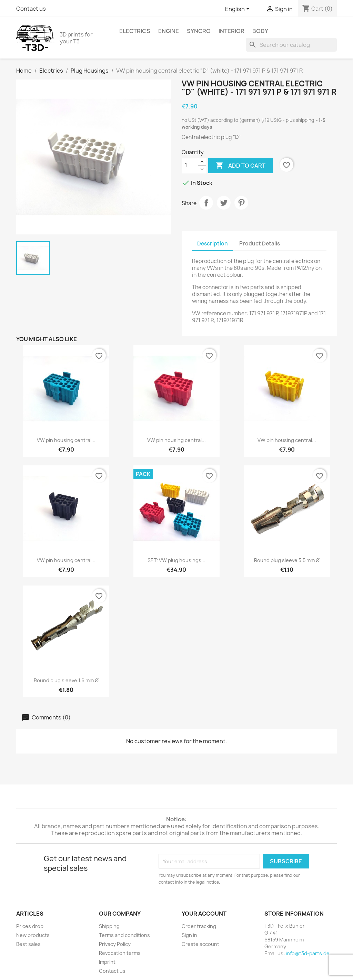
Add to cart (240, 166)
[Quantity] (190, 166)
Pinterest (241, 203)
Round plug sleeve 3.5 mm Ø (287, 560)
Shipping (109, 926)
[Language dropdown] (239, 9)
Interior (231, 31)
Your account (204, 914)
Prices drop (30, 926)
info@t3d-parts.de (308, 953)
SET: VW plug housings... (176, 560)
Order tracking (199, 926)
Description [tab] (213, 244)
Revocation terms (120, 953)
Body (260, 31)
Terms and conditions (124, 935)
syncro (199, 31)
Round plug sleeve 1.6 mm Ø (66, 680)
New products (33, 935)
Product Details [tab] (260, 244)
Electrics (135, 31)
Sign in (189, 935)
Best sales (28, 944)
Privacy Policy (115, 944)
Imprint (107, 962)
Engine (169, 31)
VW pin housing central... (66, 440)
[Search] (291, 45)
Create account (200, 944)
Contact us (31, 9)
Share (206, 203)
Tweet (224, 203)
